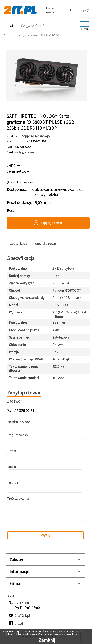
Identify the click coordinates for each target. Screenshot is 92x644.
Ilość (11, 210)
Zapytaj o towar (45, 244)
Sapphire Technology (36, 136)
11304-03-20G (50, 35)
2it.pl (8, 35)
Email (11, 467)
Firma (11, 451)
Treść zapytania (18, 498)
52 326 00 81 (24, 411)
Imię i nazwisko (17, 435)
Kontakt (67, 10)
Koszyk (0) (84, 10)
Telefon (13, 482)
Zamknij (47, 640)
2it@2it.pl (22, 615)
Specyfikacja (19, 244)
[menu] (85, 26)
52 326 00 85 (24, 603)
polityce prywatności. (68, 634)
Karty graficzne (27, 35)
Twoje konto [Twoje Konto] (50, 10)
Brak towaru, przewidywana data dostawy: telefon (59, 192)
